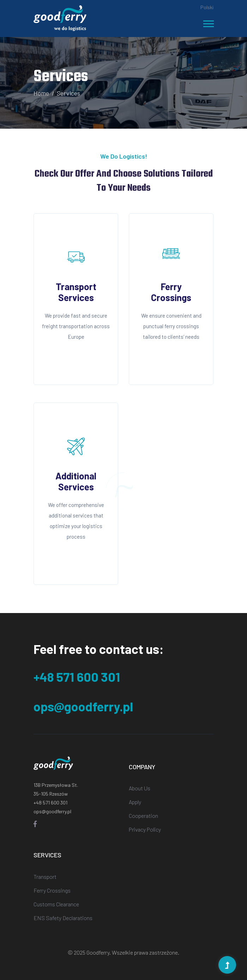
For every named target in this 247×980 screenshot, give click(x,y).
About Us (140, 788)
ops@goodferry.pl (83, 706)
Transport (45, 877)
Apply (135, 802)
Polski (207, 7)
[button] (208, 22)
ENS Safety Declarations (63, 918)
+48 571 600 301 (77, 677)
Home (41, 93)
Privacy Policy (145, 829)
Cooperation (143, 816)
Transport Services (76, 292)
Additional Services (76, 481)
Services (68, 93)
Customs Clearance (56, 904)
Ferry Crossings (171, 292)
